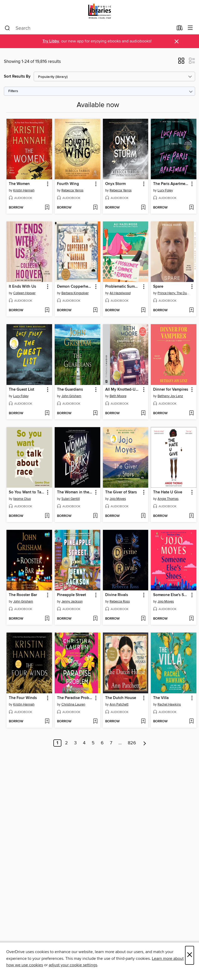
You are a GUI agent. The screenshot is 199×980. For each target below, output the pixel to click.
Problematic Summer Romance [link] (123, 287)
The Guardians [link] (70, 390)
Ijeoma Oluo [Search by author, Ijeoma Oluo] (22, 499)
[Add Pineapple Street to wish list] (95, 619)
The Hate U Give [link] (168, 492)
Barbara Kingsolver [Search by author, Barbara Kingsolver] (75, 293)
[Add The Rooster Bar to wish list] (47, 619)
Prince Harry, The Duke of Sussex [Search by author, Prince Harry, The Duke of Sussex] (174, 293)
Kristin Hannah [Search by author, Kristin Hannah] (24, 190)
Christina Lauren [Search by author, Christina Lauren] (73, 704)
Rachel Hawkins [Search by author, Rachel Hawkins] (169, 704)
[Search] (7, 28)
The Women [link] (19, 184)
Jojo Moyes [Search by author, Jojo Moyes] (118, 499)
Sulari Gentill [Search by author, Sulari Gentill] (71, 499)
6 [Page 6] (102, 743)
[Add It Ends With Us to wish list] (47, 310)
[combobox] (89, 28)
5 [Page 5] (93, 743)
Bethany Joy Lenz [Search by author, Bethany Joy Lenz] (170, 396)
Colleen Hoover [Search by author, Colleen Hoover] (24, 293)
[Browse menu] (190, 28)
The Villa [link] (161, 698)
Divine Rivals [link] (117, 595)
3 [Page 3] (75, 743)
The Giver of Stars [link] (121, 492)
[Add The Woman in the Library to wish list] (95, 516)
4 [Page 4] (84, 743)
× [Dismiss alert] (177, 42)
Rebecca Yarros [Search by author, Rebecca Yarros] (72, 190)
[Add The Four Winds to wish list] (47, 722)
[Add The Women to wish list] (47, 208)
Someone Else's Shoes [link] (171, 595)
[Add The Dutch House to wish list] (143, 722)
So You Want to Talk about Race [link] (27, 492)
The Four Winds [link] (23, 698)
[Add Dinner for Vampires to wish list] (191, 413)
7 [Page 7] (111, 743)
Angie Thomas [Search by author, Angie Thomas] (168, 499)
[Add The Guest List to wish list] (47, 413)
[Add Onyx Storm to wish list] (143, 208)
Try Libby (51, 41)
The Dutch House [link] (121, 698)
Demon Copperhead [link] (75, 287)
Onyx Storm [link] (115, 184)
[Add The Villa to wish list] (191, 722)
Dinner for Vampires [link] (171, 390)
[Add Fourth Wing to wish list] (95, 208)
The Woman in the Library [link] (75, 492)
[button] (181, 62)
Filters (13, 91)
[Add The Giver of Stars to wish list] (143, 516)
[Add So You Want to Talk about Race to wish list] (47, 516)
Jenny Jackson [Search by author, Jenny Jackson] (72, 602)
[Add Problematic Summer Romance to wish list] (143, 310)
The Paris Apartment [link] (171, 184)
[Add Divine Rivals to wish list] (143, 619)
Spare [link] (158, 287)
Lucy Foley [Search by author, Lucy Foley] (165, 190)
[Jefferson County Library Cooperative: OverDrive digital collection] (99, 11)
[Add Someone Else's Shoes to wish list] (191, 619)
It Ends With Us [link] (22, 287)
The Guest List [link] (22, 390)
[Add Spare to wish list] (191, 310)
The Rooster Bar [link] (23, 595)
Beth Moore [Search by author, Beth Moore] (118, 396)
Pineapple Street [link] (72, 595)
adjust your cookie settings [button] (73, 965)
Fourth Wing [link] (68, 184)
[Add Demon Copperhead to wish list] (95, 310)
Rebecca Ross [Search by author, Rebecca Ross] (120, 602)
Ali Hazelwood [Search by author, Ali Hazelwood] (120, 293)
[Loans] (180, 29)
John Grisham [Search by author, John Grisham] (71, 396)
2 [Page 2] (66, 743)
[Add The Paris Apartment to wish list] (191, 208)
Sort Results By (17, 76)
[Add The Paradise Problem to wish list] (95, 722)
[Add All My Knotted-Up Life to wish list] (143, 413)
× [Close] (190, 955)
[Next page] (145, 743)
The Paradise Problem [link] (75, 698)
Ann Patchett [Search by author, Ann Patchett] (119, 704)
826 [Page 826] (132, 743)
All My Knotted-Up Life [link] (123, 390)
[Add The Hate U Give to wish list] (191, 516)
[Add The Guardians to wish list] (95, 413)
